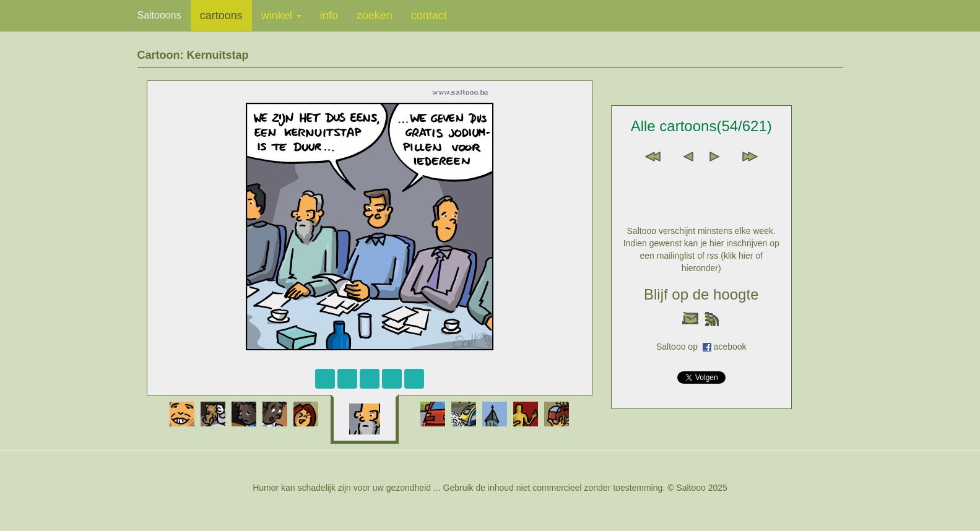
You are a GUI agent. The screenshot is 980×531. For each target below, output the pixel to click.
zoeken (375, 15)
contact (429, 15)
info (329, 15)
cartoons (221, 15)
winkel (281, 15)
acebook (730, 347)
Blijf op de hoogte (701, 294)
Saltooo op (679, 347)
